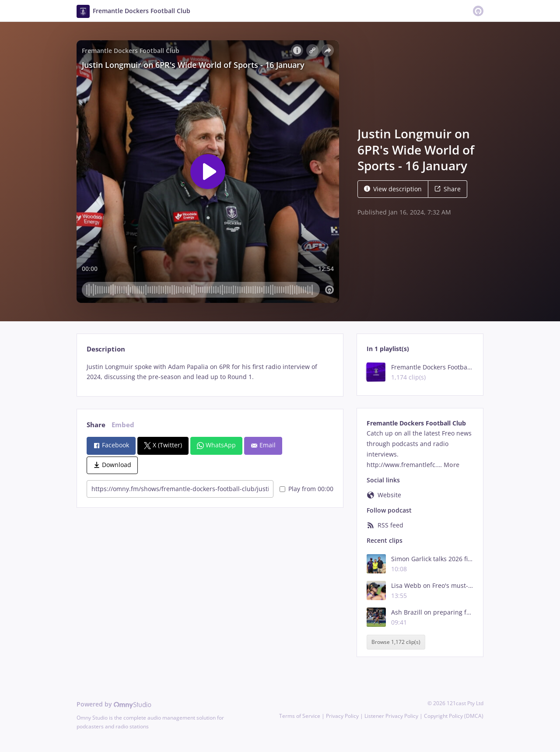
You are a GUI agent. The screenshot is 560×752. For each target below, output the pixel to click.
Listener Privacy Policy (391, 716)
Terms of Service (300, 716)
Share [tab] (96, 425)
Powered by (114, 704)
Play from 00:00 (306, 489)
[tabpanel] (210, 372)
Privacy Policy (342, 716)
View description (393, 189)
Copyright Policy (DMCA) (454, 716)
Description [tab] (106, 349)
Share (448, 189)
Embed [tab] (123, 425)
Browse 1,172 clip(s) (396, 642)
